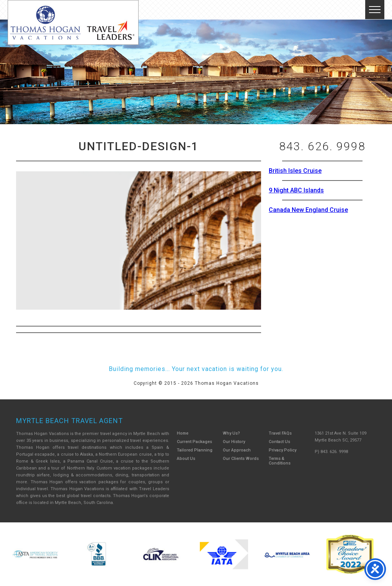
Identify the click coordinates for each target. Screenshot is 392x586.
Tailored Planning (195, 450)
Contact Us (279, 442)
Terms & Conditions (280, 461)
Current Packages (194, 442)
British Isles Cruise (295, 171)
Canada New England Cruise (308, 210)
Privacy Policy (283, 450)
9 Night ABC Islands (296, 190)
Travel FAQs (280, 433)
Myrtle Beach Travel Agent (69, 421)
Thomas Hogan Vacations (73, 22)
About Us (186, 459)
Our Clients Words (241, 459)
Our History (234, 442)
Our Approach (237, 450)
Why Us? (231, 433)
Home (183, 433)
